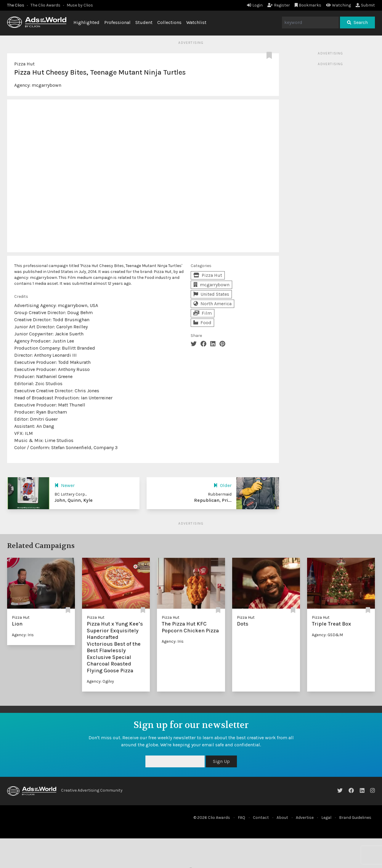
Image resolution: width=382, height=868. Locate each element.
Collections (169, 22)
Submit (365, 5)
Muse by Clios (80, 5)
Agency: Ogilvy (100, 681)
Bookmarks (308, 5)
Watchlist (196, 22)
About (282, 818)
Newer (65, 485)
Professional (117, 22)
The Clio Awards (45, 5)
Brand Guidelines (355, 818)
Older (223, 485)
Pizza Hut (24, 64)
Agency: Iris (23, 635)
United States (211, 294)
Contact (261, 818)
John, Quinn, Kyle (74, 500)
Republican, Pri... (213, 500)
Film (203, 313)
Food (202, 323)
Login (255, 5)
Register (279, 5)
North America (212, 304)
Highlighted (86, 22)
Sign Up (221, 761)
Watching (338, 5)
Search (357, 22)
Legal (326, 818)
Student (144, 22)
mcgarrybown (46, 85)
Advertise (305, 818)
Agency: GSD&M (327, 635)
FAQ (241, 818)
